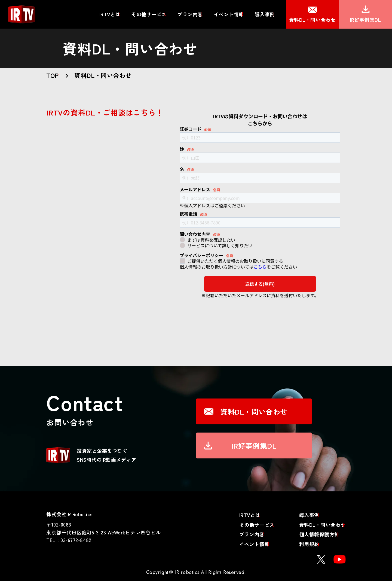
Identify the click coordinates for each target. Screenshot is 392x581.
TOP (53, 75)
